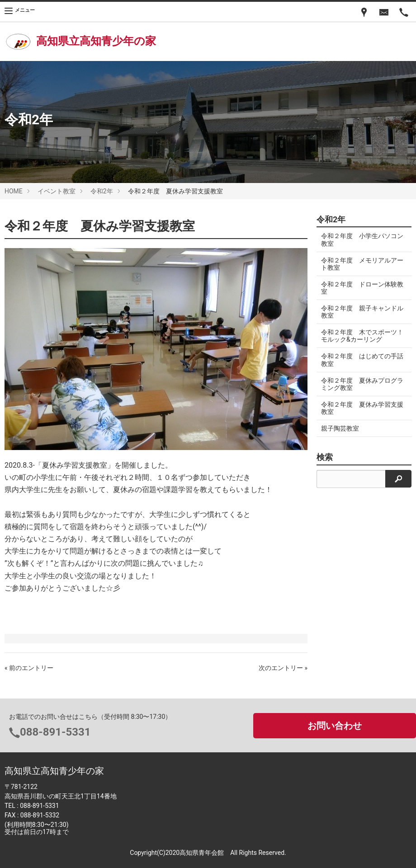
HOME (14, 191)
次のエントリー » (283, 668)
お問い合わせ (335, 726)
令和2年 (102, 191)
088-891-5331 (55, 732)
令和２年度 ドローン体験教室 (359, 288)
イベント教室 (57, 191)
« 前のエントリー (29, 668)
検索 (325, 457)
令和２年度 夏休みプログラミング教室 (359, 384)
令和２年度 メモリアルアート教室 (359, 264)
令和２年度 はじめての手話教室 (359, 360)
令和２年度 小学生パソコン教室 (359, 239)
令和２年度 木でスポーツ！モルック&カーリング (358, 336)
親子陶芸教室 (340, 428)
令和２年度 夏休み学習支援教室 (359, 408)
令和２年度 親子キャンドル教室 (359, 312)
